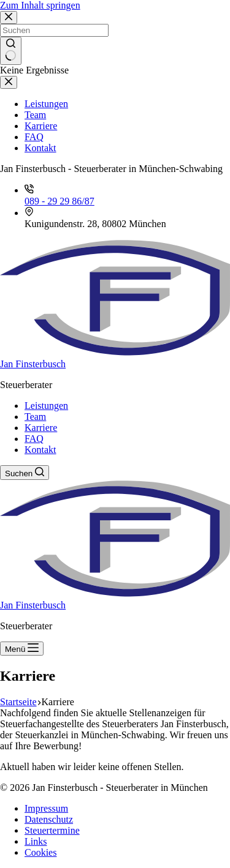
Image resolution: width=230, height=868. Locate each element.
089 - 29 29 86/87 (59, 201)
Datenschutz (49, 819)
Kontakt (40, 450)
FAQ (34, 439)
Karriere (41, 428)
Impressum (46, 808)
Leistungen (46, 406)
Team (35, 417)
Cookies (40, 852)
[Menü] (22, 649)
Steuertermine (52, 830)
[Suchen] (25, 473)
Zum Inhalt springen (40, 5)
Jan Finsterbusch (33, 364)
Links (36, 841)
